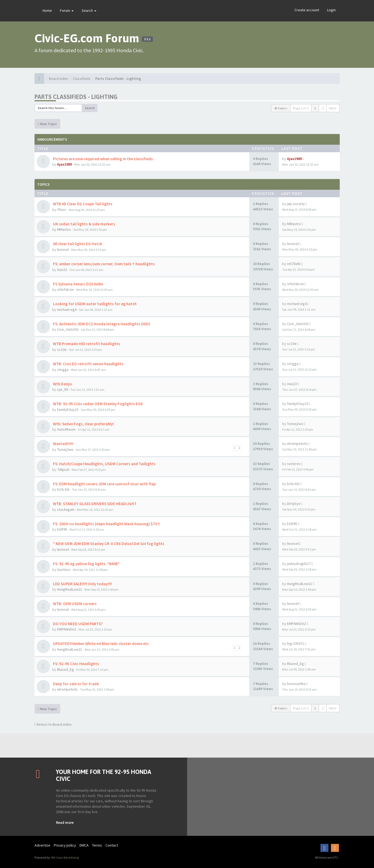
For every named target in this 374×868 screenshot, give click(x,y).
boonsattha (296, 684)
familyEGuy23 (68, 409)
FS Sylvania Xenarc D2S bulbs (78, 284)
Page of (301, 108)
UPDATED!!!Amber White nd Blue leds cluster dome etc (101, 644)
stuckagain (66, 509)
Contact (112, 845)
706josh (63, 470)
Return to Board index (53, 724)
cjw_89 (63, 389)
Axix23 (62, 270)
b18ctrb (63, 489)
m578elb (294, 264)
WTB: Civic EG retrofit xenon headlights (88, 364)
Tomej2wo (295, 424)
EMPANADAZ (67, 629)
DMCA (84, 845)
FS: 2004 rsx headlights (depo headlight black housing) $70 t (106, 524)
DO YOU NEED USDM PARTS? (78, 624)
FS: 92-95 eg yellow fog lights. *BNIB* (86, 564)
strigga (63, 370)
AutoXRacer (66, 429)
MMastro (64, 229)
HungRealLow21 (70, 589)
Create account (307, 10)
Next (333, 108)
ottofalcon (65, 289)
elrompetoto (297, 444)
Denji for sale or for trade (75, 684)
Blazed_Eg (65, 669)
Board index (58, 79)
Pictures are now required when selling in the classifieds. (103, 159)
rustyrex (294, 464)
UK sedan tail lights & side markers (84, 224)
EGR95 (62, 529)
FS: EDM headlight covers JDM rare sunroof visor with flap (104, 484)
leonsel (63, 249)
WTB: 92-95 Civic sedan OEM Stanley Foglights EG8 (97, 404)
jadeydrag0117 (299, 564)
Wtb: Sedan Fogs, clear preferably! (83, 424)
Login (331, 10)
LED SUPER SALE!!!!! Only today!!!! (82, 584)
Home (47, 10)
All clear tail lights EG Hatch (77, 244)
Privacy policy (65, 845)
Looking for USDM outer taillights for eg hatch (94, 304)
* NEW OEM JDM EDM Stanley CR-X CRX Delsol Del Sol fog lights (108, 544)
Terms (97, 845)
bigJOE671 (296, 643)
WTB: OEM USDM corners (74, 604)
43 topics (281, 108)
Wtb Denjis (62, 384)
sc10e (62, 349)
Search (89, 10)
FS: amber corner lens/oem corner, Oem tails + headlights (103, 264)
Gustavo (64, 569)
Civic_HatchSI (68, 329)
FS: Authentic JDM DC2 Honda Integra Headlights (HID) (101, 324)
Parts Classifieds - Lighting (118, 79)
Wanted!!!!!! (63, 444)
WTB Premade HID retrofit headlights (86, 344)
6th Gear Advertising (65, 857)
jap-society (296, 204)
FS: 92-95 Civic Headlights (76, 664)
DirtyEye (294, 504)
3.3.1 (147, 39)
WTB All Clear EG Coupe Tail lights (82, 204)
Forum (67, 10)
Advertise (42, 845)
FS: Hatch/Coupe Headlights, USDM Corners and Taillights (104, 464)
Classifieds (82, 79)
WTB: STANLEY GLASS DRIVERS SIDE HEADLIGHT (94, 504)
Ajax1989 (64, 164)
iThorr (62, 210)
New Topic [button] (47, 124)
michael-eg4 (67, 310)
